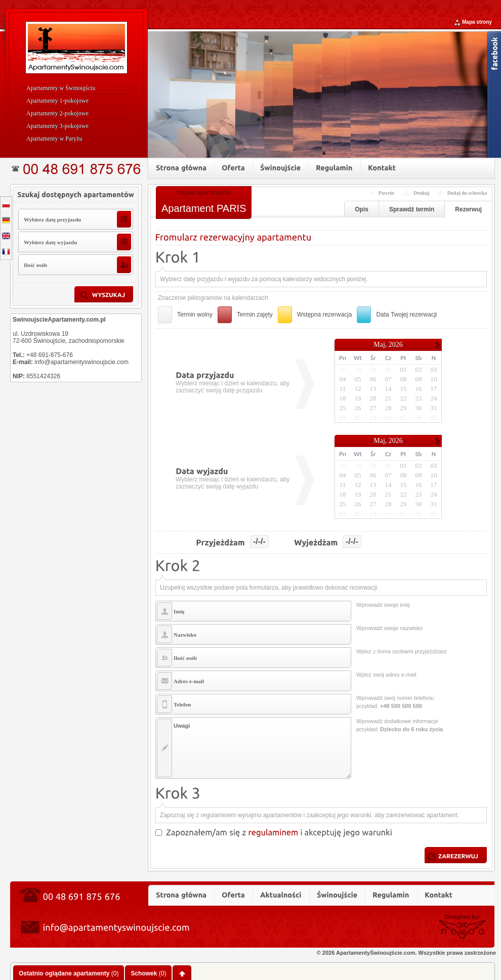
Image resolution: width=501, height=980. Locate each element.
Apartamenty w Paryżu (54, 139)
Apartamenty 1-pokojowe (57, 101)
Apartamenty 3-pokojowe (57, 126)
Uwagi (253, 748)
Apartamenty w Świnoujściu (61, 88)
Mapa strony (477, 22)
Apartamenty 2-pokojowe (57, 113)
